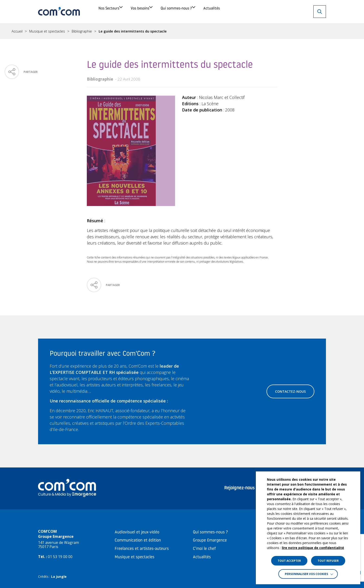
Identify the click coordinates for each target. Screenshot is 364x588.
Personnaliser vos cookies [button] (306, 574)
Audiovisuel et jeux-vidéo (137, 532)
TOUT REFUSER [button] (328, 561)
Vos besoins (162, 11)
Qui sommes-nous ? (216, 11)
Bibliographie (82, 31)
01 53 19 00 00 (60, 557)
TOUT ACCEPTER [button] (289, 561)
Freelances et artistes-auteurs (142, 549)
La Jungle (59, 577)
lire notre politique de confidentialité (313, 548)
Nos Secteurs (115, 11)
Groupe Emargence (210, 541)
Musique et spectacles (47, 31)
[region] (182, 31)
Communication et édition (138, 541)
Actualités (267, 11)
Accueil (17, 31)
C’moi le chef (204, 549)
